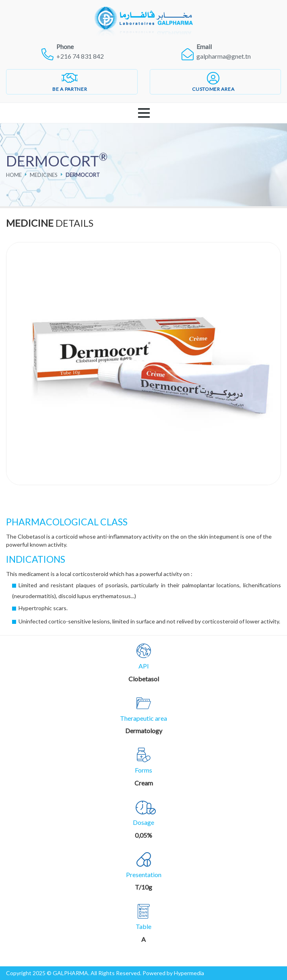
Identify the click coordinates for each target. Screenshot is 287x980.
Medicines (44, 175)
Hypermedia (189, 973)
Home (14, 175)
